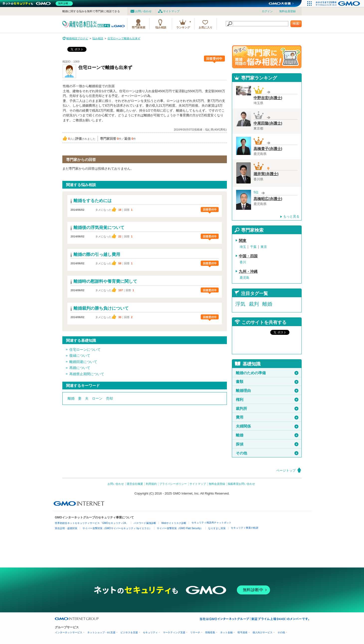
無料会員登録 (287, 11)
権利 (267, 400)
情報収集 (210, 632)
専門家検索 (138, 27)
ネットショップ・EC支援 (101, 632)
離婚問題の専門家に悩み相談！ (267, 57)
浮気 (240, 304)
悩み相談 (161, 27)
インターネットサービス (69, 632)
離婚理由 (267, 391)
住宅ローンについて (85, 350)
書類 (267, 382)
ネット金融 (226, 632)
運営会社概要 (135, 484)
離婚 (71, 398)
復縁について (80, 356)
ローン (97, 398)
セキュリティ (150, 632)
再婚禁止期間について (87, 374)
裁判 (254, 304)
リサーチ (195, 632)
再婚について (80, 368)
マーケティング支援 (174, 632)
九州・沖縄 (248, 272)
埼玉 (243, 247)
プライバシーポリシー (173, 484)
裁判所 (267, 409)
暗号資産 (243, 632)
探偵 (267, 444)
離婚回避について (83, 362)
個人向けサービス (263, 632)
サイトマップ (171, 11)
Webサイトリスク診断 (174, 523)
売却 (109, 398)
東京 (264, 247)
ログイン (267, 11)
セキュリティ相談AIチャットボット (211, 523)
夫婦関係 (267, 426)
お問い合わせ (143, 11)
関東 (243, 241)
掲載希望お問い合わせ (241, 484)
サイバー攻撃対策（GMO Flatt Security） (180, 528)
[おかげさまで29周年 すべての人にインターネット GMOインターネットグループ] (338, 3)
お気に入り (206, 27)
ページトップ (286, 470)
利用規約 (151, 484)
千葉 (253, 247)
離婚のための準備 (267, 373)
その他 (267, 453)
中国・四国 (248, 256)
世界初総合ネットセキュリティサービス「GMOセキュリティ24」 (92, 523)
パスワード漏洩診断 (145, 523)
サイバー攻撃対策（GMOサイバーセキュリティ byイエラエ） (117, 528)
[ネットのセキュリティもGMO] (38, 3)
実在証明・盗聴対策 (66, 528)
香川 (243, 262)
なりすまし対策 (217, 528)
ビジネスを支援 (129, 632)
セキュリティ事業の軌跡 (245, 528)
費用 (267, 417)
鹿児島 (244, 278)
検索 (296, 24)
